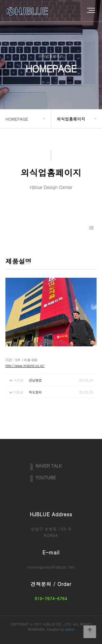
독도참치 (35, 392)
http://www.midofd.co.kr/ (25, 366)
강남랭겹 (35, 380)
